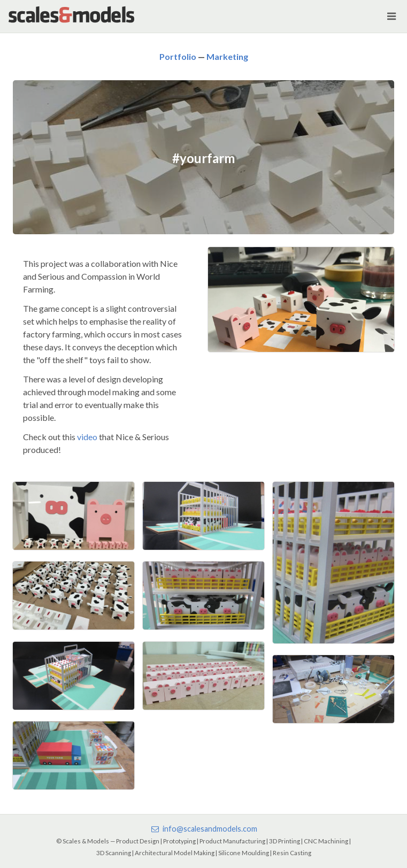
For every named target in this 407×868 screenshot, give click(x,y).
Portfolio (178, 56)
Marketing (227, 56)
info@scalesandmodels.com (203, 829)
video (87, 437)
